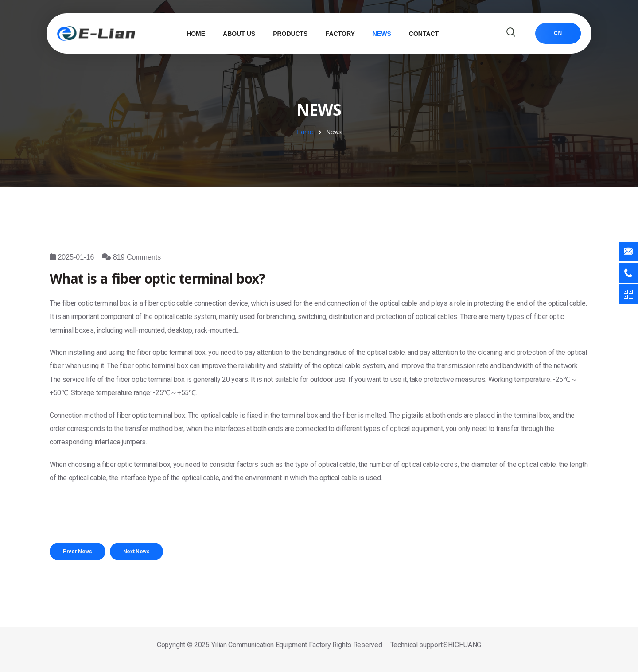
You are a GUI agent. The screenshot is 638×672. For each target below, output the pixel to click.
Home (196, 34)
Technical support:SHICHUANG (436, 645)
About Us (239, 34)
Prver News (78, 552)
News (382, 34)
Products (290, 34)
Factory (340, 34)
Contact (424, 34)
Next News (136, 552)
